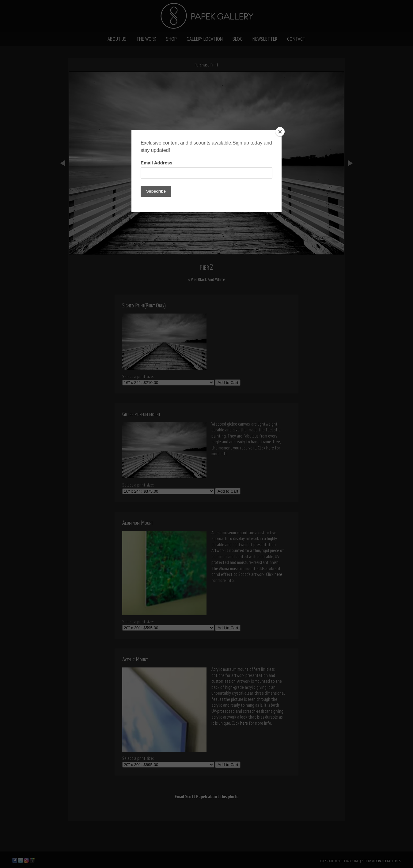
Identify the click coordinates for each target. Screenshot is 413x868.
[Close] (280, 132)
